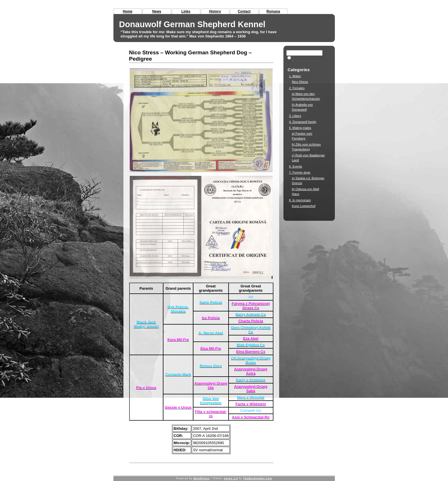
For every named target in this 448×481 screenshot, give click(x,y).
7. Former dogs (300, 172)
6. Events (296, 166)
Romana (273, 11)
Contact (244, 11)
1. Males (295, 76)
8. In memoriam (300, 200)
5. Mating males (300, 128)
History (215, 11)
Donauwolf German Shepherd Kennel (192, 24)
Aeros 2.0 (231, 478)
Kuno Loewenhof (304, 206)
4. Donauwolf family (303, 122)
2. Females (297, 88)
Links (186, 11)
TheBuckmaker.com (258, 478)
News (157, 11)
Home (128, 11)
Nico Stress (300, 82)
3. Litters (295, 116)
